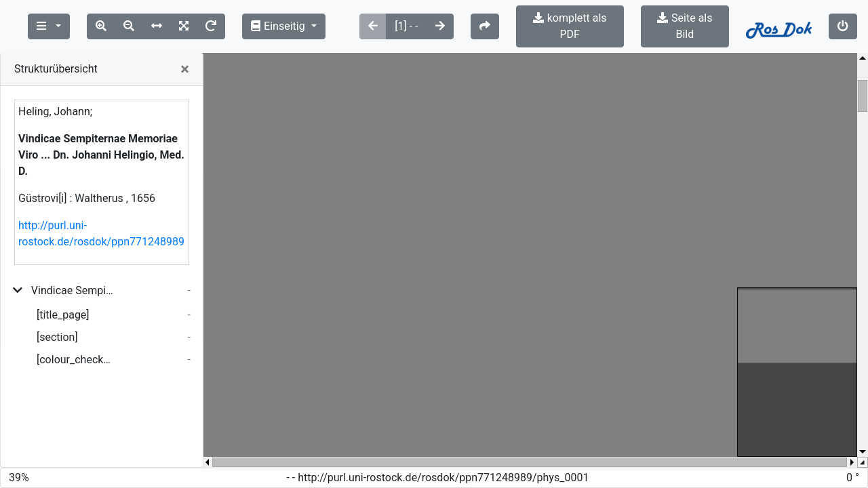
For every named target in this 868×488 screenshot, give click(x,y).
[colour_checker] (76, 343)
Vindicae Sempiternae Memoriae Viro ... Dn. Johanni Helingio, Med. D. (73, 274)
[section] (57, 321)
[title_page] (63, 299)
